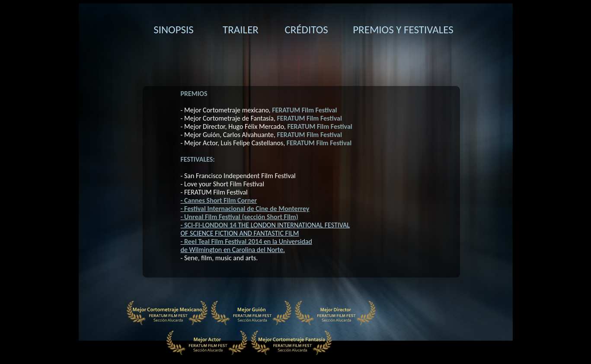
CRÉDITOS (307, 30)
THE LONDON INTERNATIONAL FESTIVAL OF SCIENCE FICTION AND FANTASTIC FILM (265, 229)
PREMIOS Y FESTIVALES (403, 30)
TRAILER (241, 30)
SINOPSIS (174, 30)
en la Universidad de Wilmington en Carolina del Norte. (246, 246)
